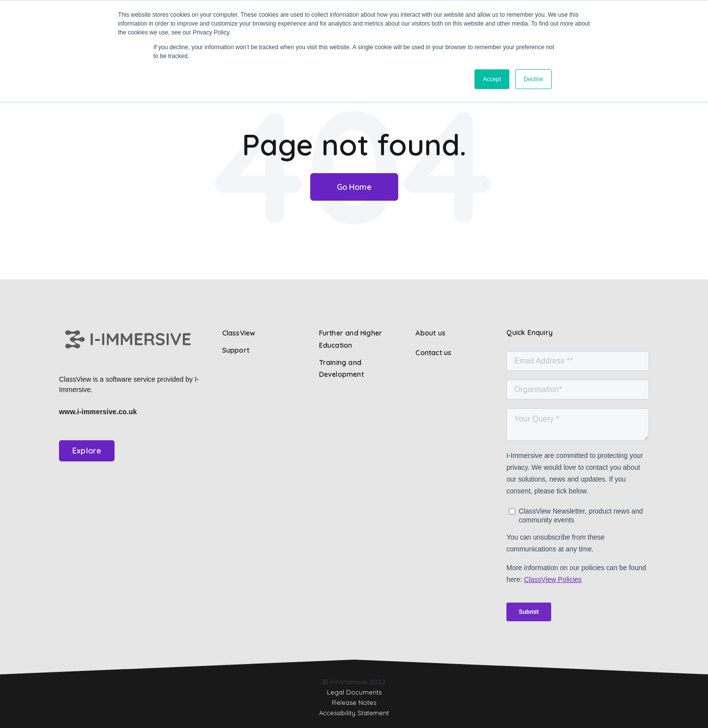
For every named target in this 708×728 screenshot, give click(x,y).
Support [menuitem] (236, 350)
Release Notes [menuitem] (354, 702)
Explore (87, 451)
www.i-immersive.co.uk (98, 412)
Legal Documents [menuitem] (354, 692)
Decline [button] (533, 79)
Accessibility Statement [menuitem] (354, 713)
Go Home (354, 187)
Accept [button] (492, 79)
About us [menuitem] (430, 333)
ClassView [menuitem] (239, 333)
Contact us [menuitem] (433, 353)
